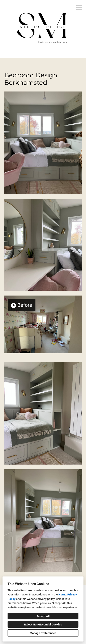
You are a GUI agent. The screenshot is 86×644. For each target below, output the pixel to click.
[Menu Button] (79, 8)
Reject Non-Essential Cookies (43, 624)
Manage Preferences (43, 633)
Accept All (43, 616)
